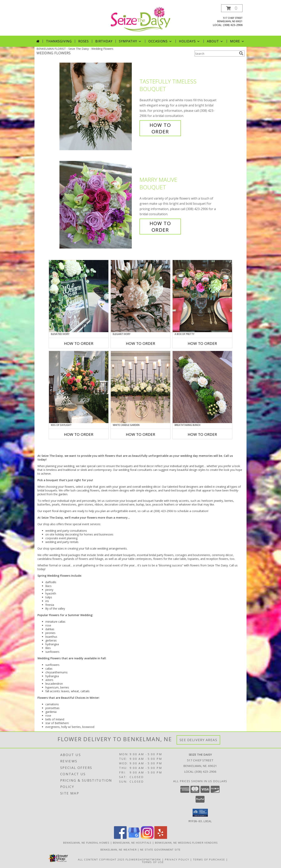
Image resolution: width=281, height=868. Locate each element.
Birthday (104, 41)
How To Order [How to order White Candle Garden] (140, 434)
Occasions (160, 41)
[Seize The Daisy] (140, 19)
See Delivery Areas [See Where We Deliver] (198, 740)
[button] (232, 8)
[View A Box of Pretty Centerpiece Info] (202, 296)
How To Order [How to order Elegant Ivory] (140, 343)
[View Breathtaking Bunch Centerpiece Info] (202, 387)
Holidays (190, 41)
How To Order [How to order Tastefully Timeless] (160, 128)
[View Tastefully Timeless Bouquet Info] (98, 107)
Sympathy (130, 41)
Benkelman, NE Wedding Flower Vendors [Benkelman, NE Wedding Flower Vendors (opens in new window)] (186, 842)
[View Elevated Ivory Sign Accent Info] (79, 296)
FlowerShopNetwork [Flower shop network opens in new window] (143, 859)
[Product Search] (216, 54)
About (215, 41)
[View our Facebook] (120, 838)
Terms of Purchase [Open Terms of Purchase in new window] (209, 859)
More (237, 41)
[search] (241, 53)
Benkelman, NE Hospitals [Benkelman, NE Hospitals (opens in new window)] (132, 842)
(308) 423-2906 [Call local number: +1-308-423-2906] (233, 25)
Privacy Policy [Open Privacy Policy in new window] (177, 859)
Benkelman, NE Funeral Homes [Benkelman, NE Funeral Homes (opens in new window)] (86, 842)
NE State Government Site (160, 849)
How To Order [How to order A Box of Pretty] (202, 343)
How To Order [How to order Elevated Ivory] (79, 343)
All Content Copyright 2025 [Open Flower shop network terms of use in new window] (101, 859)
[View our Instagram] (147, 838)
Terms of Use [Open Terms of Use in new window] (153, 862)
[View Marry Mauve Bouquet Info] (98, 205)
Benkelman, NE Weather (119, 849)
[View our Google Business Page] (134, 838)
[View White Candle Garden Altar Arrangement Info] (140, 387)
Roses (84, 41)
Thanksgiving (59, 41)
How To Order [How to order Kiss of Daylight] (79, 434)
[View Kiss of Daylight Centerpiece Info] (79, 387)
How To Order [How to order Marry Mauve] (160, 227)
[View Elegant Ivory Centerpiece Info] (140, 296)
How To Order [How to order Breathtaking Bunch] (202, 434)
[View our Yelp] (161, 838)
